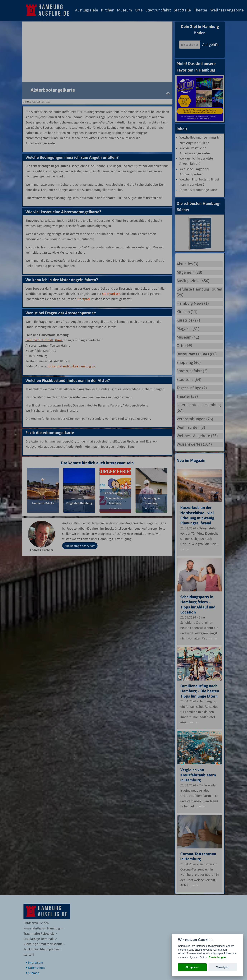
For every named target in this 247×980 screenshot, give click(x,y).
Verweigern (223, 967)
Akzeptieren (192, 967)
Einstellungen (217, 957)
